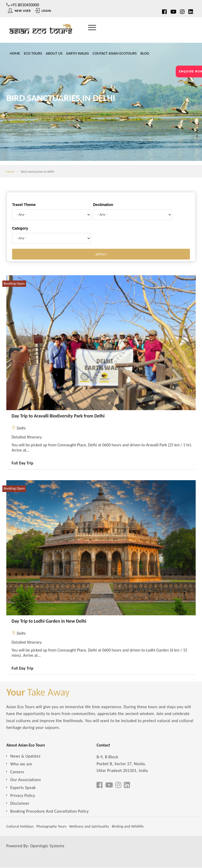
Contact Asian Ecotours (115, 53)
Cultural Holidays (20, 826)
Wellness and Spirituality (89, 826)
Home (15, 53)
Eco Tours (33, 53)
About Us (54, 53)
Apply (101, 254)
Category (20, 228)
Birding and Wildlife (128, 826)
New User (19, 11)
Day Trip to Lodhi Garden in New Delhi (49, 621)
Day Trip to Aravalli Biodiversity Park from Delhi (58, 416)
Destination (103, 205)
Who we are (21, 764)
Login (43, 11)
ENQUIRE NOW (190, 72)
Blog (145, 53)
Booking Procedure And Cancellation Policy (49, 811)
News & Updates (25, 756)
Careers (17, 772)
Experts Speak (23, 788)
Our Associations (26, 780)
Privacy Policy (23, 795)
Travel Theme (24, 205)
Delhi (21, 428)
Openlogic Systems (47, 846)
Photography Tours (51, 826)
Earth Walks (78, 53)
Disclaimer (20, 803)
